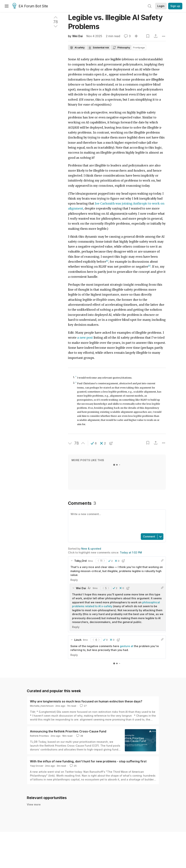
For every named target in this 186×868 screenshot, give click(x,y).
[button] (94, 443)
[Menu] (7, 6)
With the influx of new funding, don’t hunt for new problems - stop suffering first (88, 761)
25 (73, 766)
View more (34, 804)
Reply (74, 580)
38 (79, 736)
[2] (149, 266)
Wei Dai (77, 36)
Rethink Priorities (39, 736)
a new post (85, 338)
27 (83, 706)
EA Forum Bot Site (30, 6)
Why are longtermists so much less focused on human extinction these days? (86, 701)
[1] (107, 261)
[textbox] (116, 521)
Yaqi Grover (37, 766)
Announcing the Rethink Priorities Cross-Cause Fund (68, 731)
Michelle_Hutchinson (42, 706)
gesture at (127, 646)
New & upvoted (91, 549)
